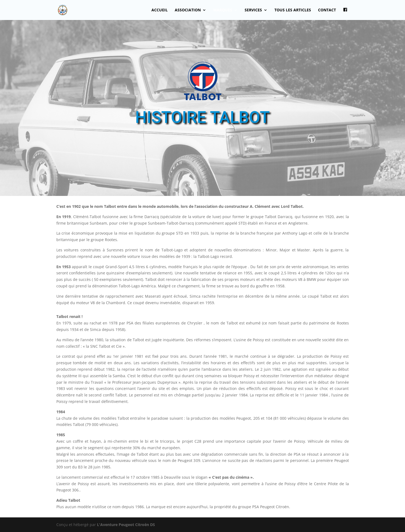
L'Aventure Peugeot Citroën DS (126, 525)
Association (188, 10)
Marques (223, 10)
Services (253, 10)
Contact (327, 10)
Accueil (160, 10)
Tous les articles (293, 10)
